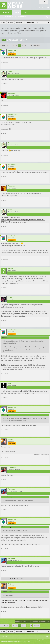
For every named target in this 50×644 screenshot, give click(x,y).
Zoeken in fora (8, 17)
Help (47, 637)
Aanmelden (44, 2)
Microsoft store (6, 447)
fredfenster (5, 579)
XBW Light (5, 637)
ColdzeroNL (12, 467)
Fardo (10, 72)
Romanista (12, 186)
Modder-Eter (12, 50)
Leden (25, 12)
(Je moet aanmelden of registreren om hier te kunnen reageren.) (33, 622)
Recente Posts (21, 17)
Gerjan (10, 439)
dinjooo (11, 269)
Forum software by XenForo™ (9, 642)
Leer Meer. (17, 33)
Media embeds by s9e (24, 642)
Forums (16, 12)
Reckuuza (11, 489)
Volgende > (37, 46)
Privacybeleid (46, 640)
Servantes (11, 93)
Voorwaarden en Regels (35, 640)
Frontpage (6, 12)
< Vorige (3, 46)
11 (31, 46)
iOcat (10, 297)
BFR (9, 383)
